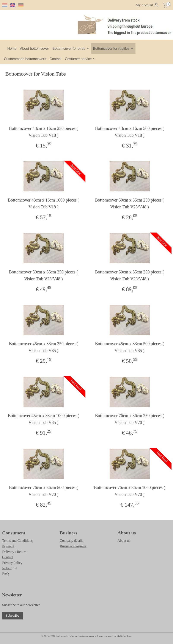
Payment (8, 546)
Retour (7, 568)
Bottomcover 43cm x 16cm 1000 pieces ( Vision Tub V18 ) (44, 204)
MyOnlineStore (124, 636)
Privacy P (9, 563)
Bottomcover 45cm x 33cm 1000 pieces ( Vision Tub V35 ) (44, 419)
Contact (56, 59)
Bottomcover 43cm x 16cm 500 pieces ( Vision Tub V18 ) (130, 132)
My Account (147, 5)
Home (12, 49)
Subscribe (12, 615)
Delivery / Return (14, 552)
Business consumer (73, 546)
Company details (71, 541)
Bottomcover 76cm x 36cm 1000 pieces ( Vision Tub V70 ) (130, 491)
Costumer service (80, 59)
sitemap (74, 636)
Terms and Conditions (17, 541)
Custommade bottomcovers (25, 59)
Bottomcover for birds (71, 49)
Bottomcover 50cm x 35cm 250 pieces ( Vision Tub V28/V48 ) (130, 204)
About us (124, 541)
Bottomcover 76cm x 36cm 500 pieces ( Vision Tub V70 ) (44, 491)
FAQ (6, 574)
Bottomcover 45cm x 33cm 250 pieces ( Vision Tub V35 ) (44, 347)
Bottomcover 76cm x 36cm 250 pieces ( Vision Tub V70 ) (130, 419)
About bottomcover (35, 49)
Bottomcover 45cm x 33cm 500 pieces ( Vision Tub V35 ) (130, 347)
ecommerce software (93, 636)
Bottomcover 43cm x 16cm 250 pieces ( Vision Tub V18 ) (44, 132)
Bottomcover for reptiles (113, 49)
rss (80, 636)
